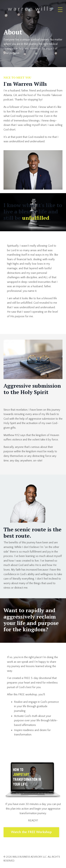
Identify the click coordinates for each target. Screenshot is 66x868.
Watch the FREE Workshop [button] (31, 832)
